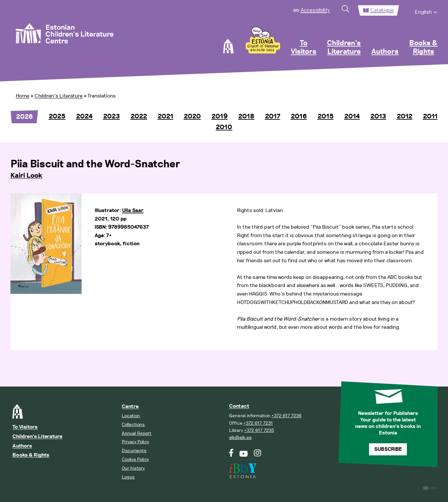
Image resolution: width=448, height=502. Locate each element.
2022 (139, 116)
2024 (84, 116)
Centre (130, 407)
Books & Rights (423, 48)
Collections (133, 425)
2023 (112, 116)
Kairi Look (26, 176)
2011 (430, 116)
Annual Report (137, 433)
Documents (134, 451)
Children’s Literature (344, 48)
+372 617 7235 (259, 430)
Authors (385, 52)
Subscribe (388, 449)
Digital (430, 488)
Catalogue (382, 10)
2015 (326, 116)
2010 (224, 127)
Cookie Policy (135, 459)
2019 (220, 116)
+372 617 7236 (286, 416)
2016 (299, 116)
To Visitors (304, 48)
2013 (378, 116)
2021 (165, 116)
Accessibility (315, 10)
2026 (24, 117)
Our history (133, 468)
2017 (273, 116)
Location (131, 416)
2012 (405, 116)
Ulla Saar (133, 211)
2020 (192, 116)
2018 (246, 116)
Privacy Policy (135, 442)
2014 (352, 116)
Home (23, 96)
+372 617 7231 (258, 423)
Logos (128, 477)
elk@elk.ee (240, 438)
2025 (57, 116)
